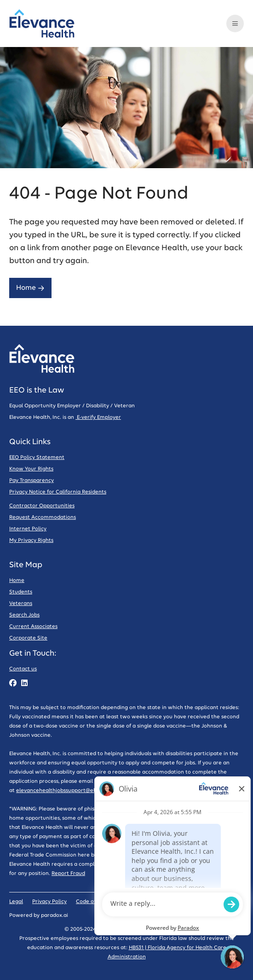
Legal (16, 901)
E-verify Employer (98, 417)
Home (30, 288)
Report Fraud (68, 873)
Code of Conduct (97, 901)
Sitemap (139, 901)
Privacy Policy (49, 901)
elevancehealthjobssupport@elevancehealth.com (79, 790)
